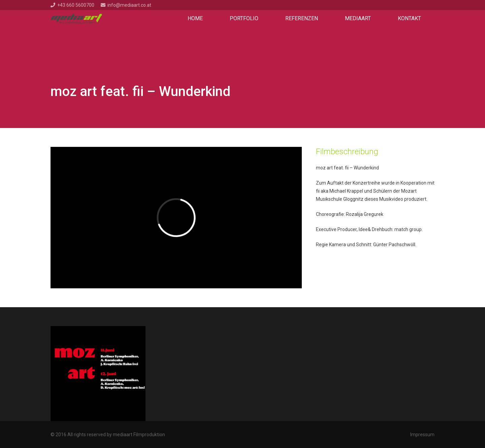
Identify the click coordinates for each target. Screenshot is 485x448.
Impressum (422, 435)
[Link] (76, 19)
